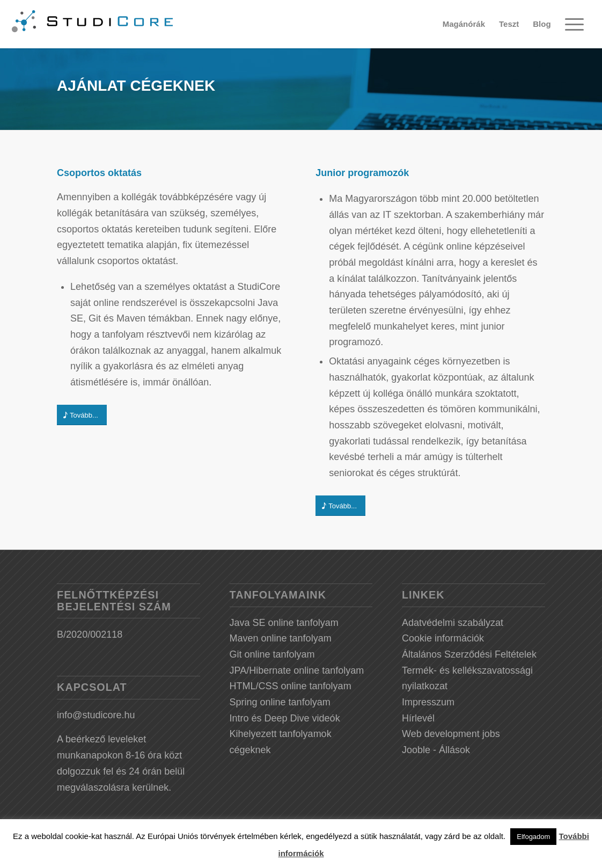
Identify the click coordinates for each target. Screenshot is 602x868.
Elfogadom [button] (533, 837)
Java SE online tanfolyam (284, 623)
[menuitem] (464, 24)
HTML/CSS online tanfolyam (291, 686)
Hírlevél (418, 718)
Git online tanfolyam (272, 654)
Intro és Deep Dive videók (285, 718)
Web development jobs (451, 734)
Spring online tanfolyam (280, 702)
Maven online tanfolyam (281, 638)
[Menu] (574, 24)
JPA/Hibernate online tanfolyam (297, 670)
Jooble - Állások (436, 750)
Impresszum (428, 702)
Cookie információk (443, 638)
